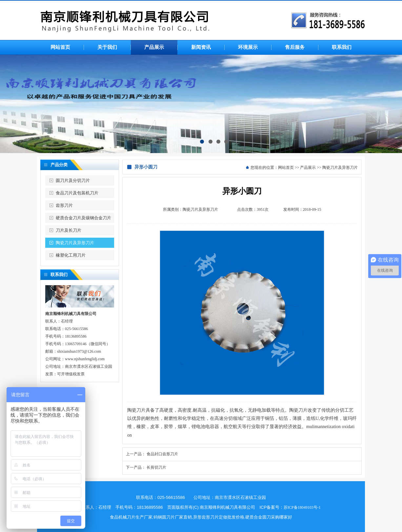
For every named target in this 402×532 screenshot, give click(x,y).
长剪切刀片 (156, 467)
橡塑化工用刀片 (71, 255)
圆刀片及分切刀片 (73, 180)
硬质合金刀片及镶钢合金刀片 (83, 218)
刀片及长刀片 (69, 230)
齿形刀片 (64, 205)
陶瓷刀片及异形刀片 (75, 243)
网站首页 (286, 167)
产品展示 (308, 167)
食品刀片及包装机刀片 (77, 193)
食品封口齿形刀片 (162, 454)
